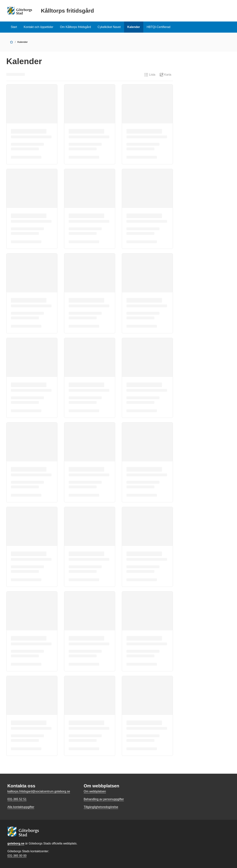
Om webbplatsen (95, 791)
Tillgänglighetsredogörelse (101, 807)
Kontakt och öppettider (39, 27)
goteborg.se (16, 843)
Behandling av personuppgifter (104, 799)
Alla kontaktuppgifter (21, 807)
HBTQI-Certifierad (158, 27)
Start (14, 27)
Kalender (134, 27)
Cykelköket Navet (109, 27)
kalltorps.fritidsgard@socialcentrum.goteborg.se (39, 791)
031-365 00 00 (17, 856)
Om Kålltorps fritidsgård (75, 27)
